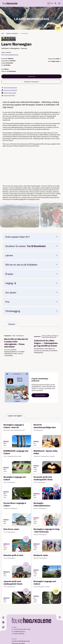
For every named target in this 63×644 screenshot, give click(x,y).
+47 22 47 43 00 (18, 629)
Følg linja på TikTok (8, 95)
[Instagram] (3, 622)
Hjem (3, 33)
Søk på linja (32, 76)
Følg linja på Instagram (9, 90)
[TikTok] (3, 627)
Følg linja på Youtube (9, 93)
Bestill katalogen (40, 395)
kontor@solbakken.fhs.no (12, 55)
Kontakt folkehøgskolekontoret (21, 641)
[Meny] (59, 3)
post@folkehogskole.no (19, 632)
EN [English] (52, 3)
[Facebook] (3, 618)
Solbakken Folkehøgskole (12, 33)
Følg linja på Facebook (9, 88)
